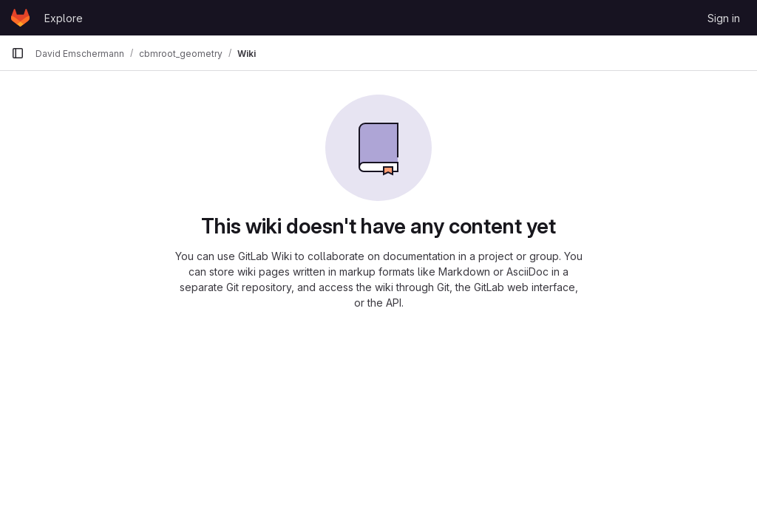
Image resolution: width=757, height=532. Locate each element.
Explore (64, 18)
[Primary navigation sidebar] (18, 53)
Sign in (724, 18)
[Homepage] (20, 18)
